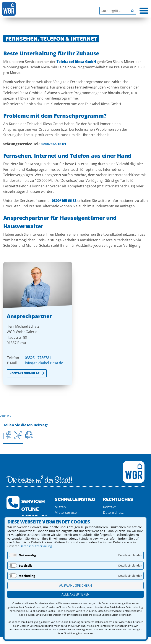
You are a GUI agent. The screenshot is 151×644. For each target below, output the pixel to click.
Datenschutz (113, 512)
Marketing (27, 576)
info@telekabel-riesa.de (44, 363)
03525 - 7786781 (38, 358)
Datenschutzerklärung (36, 546)
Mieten (60, 507)
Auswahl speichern (75, 585)
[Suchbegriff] (114, 11)
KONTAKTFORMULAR (25, 373)
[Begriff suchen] (132, 11)
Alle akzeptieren (75, 594)
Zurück (6, 416)
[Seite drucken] (29, 435)
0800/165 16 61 (54, 144)
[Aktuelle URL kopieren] (7, 435)
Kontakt (109, 507)
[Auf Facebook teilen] (18, 435)
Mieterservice (66, 512)
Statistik (25, 566)
